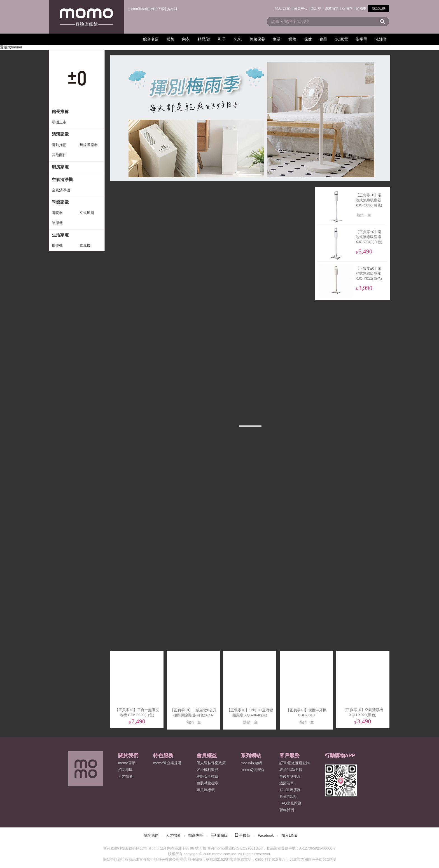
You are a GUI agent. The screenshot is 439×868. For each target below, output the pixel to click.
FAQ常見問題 (290, 803)
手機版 (245, 835)
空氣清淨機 (62, 179)
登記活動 (379, 8)
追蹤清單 (332, 8)
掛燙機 (57, 245)
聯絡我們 (287, 810)
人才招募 (173, 835)
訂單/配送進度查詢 (295, 763)
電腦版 (222, 835)
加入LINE (289, 835)
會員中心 (301, 8)
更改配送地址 (290, 776)
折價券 (347, 8)
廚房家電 (60, 167)
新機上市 (59, 122)
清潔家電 (60, 134)
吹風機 (85, 245)
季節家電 (60, 202)
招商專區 (125, 770)
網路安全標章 (207, 776)
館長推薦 (60, 111)
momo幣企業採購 (167, 763)
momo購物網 (138, 9)
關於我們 (151, 835)
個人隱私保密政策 (211, 763)
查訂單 (316, 8)
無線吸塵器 (89, 145)
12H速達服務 (290, 790)
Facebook (266, 835)
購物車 (361, 8)
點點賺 (172, 9)
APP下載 (158, 9)
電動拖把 (59, 145)
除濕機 (57, 223)
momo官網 (127, 763)
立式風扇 (87, 213)
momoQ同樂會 (253, 770)
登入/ (278, 8)
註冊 (287, 8)
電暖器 (57, 213)
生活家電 (60, 235)
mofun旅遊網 (251, 763)
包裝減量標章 (207, 783)
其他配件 (59, 155)
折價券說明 (289, 797)
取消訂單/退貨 (291, 770)
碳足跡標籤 (206, 790)
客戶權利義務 (207, 770)
